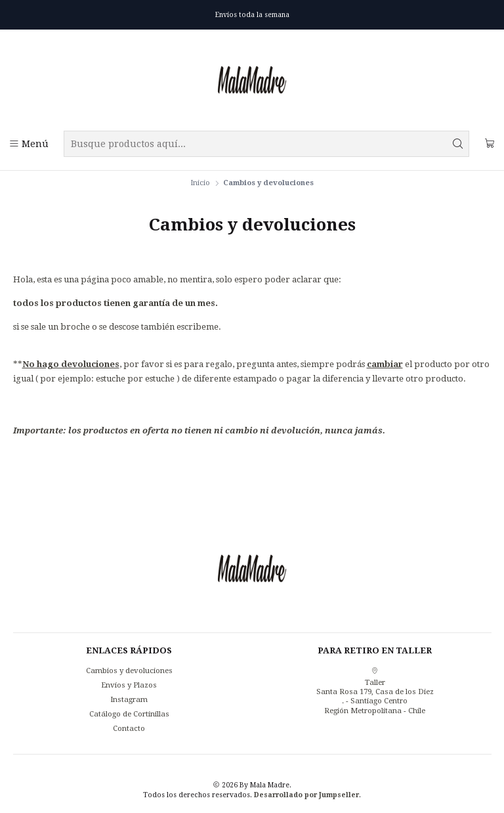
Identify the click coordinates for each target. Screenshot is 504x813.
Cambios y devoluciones (129, 670)
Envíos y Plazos (129, 685)
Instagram (129, 699)
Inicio (200, 183)
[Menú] (29, 144)
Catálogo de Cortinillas (129, 714)
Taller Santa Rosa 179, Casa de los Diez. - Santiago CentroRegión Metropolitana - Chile (375, 691)
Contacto (129, 728)
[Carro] (490, 144)
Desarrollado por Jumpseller (306, 795)
